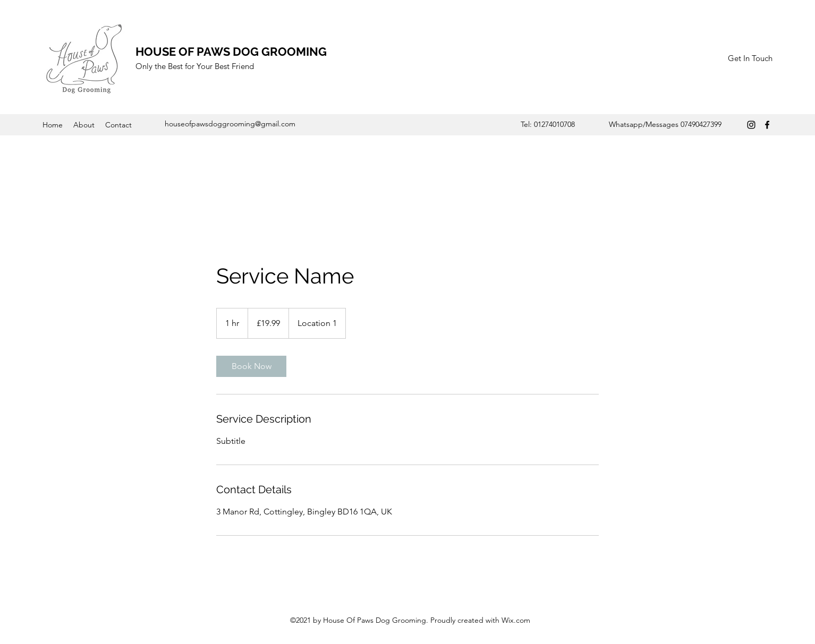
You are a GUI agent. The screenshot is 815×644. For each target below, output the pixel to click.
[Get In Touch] (750, 59)
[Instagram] (751, 125)
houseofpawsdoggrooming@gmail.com (230, 124)
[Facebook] (767, 125)
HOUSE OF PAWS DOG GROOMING (231, 51)
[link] (251, 366)
